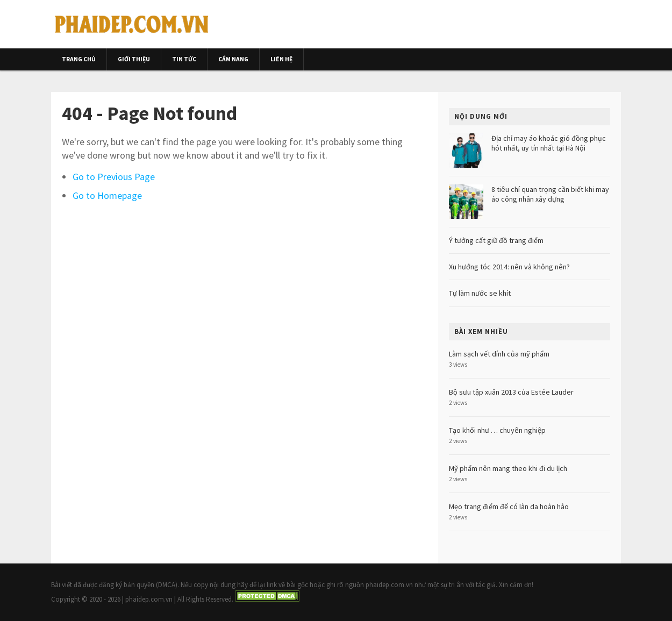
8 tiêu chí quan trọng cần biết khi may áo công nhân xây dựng (550, 194)
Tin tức (184, 59)
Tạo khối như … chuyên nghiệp (497, 430)
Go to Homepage (107, 195)
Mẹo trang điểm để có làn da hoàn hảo (509, 506)
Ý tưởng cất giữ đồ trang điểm (496, 240)
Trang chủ (79, 59)
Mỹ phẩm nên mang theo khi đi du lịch (508, 468)
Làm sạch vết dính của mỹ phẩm (499, 354)
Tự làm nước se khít (480, 293)
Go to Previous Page (114, 177)
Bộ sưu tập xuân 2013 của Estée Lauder (511, 392)
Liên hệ (281, 59)
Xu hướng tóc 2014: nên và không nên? (509, 267)
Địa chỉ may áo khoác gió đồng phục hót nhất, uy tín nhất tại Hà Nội (549, 143)
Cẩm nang (233, 59)
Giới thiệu (134, 59)
